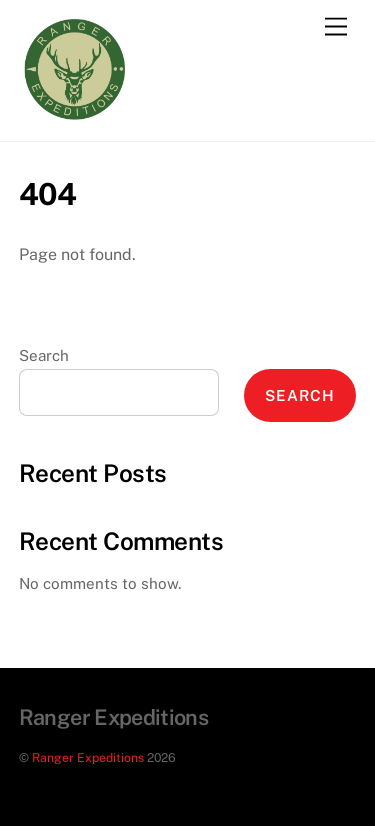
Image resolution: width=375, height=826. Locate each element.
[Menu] (336, 27)
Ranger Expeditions (88, 757)
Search (44, 355)
